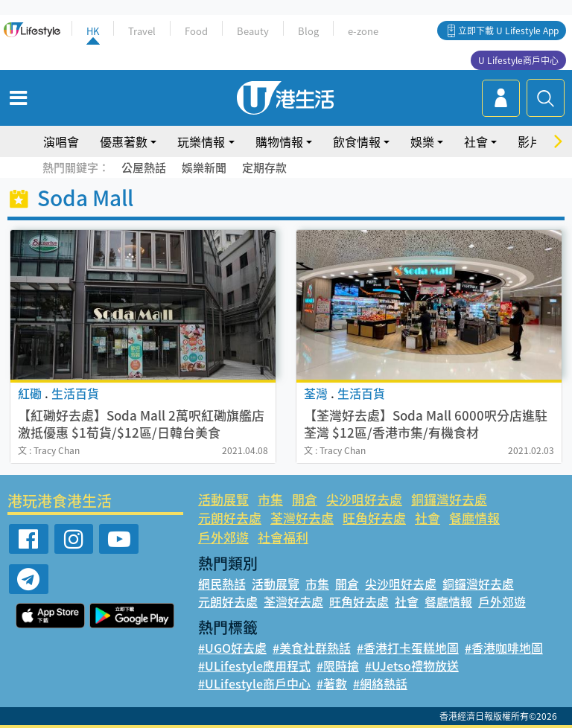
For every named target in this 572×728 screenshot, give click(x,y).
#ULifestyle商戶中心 (254, 683)
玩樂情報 (201, 141)
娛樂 (422, 141)
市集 (270, 499)
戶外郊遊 (223, 537)
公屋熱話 (144, 167)
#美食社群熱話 (312, 648)
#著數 (332, 683)
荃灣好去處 (302, 518)
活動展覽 (223, 499)
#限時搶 (338, 665)
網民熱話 (222, 584)
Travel (142, 31)
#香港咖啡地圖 (504, 648)
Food (196, 31)
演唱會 (61, 141)
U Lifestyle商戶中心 (518, 60)
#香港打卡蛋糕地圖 (408, 648)
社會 (476, 141)
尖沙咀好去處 (364, 499)
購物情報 (279, 141)
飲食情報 (357, 141)
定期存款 (264, 167)
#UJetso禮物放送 (412, 665)
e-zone (363, 31)
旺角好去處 (374, 518)
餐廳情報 (474, 518)
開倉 (305, 499)
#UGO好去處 (232, 648)
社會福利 (283, 537)
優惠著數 (124, 141)
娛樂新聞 (204, 167)
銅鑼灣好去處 (449, 499)
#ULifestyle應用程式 (254, 665)
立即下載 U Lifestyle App (508, 31)
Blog (308, 31)
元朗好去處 (230, 518)
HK (93, 31)
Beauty (253, 31)
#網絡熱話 (380, 683)
